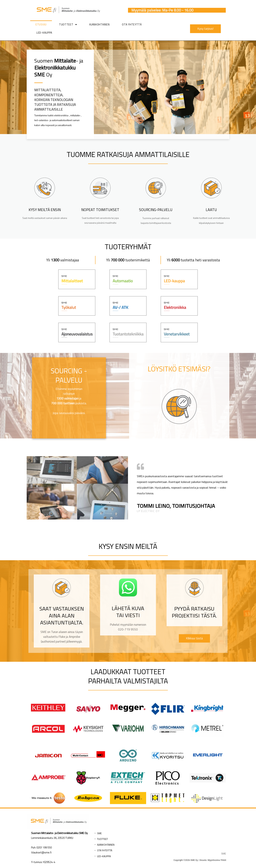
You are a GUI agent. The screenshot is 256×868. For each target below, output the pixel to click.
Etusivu (41, 24)
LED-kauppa (44, 33)
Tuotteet (68, 25)
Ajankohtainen (99, 24)
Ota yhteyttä (132, 24)
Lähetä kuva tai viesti (128, 612)
